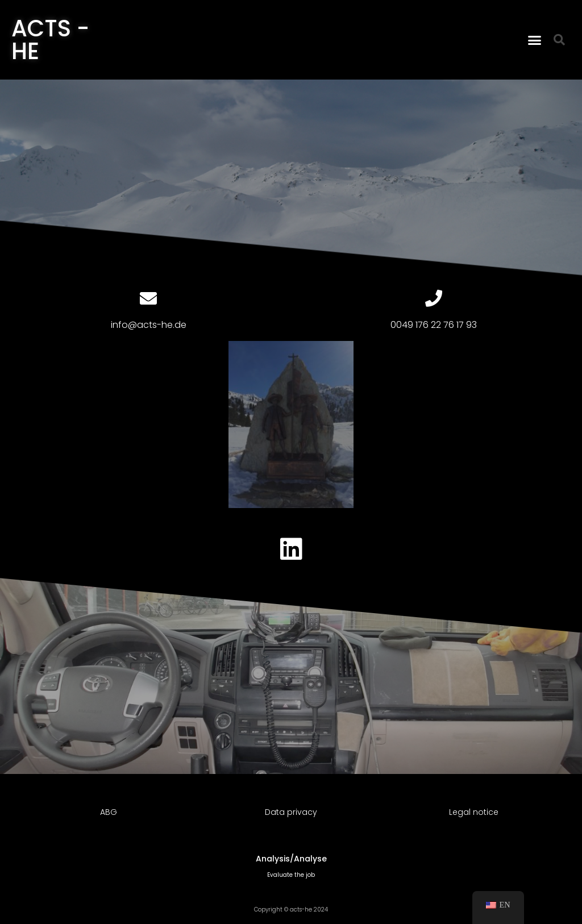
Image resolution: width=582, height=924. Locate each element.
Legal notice (474, 812)
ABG (109, 812)
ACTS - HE (50, 40)
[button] (535, 40)
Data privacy (291, 812)
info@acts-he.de (149, 325)
